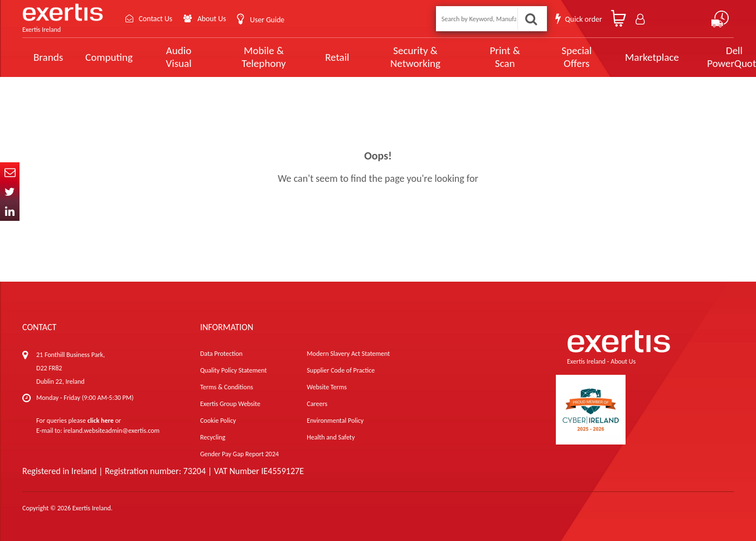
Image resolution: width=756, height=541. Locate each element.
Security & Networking (396, 57)
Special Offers (543, 57)
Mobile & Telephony (253, 57)
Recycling (213, 437)
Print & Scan (477, 57)
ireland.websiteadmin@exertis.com (112, 431)
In (10, 211)
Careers (317, 404)
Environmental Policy (335, 421)
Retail (323, 57)
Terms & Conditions (227, 387)
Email (10, 172)
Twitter (10, 192)
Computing (109, 57)
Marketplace (615, 57)
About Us (213, 19)
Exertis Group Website (230, 404)
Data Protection (221, 354)
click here (101, 421)
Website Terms (327, 387)
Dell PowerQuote (693, 57)
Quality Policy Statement (233, 370)
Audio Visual (176, 57)
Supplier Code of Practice (341, 370)
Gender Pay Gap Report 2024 (239, 454)
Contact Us (156, 19)
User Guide (269, 20)
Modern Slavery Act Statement (348, 354)
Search (531, 19)
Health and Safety (331, 437)
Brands (48, 57)
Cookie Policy (218, 421)
